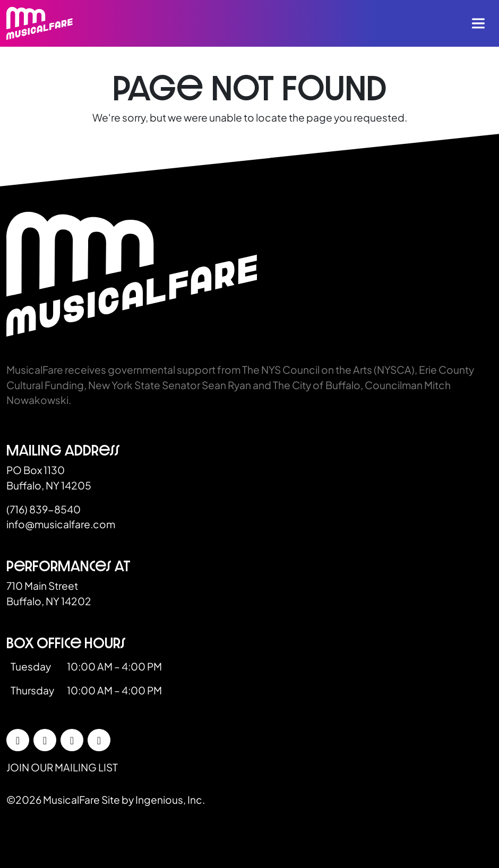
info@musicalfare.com (61, 524)
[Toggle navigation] (478, 23)
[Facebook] (18, 740)
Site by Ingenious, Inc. (153, 800)
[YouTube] (99, 740)
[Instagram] (45, 740)
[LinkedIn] (72, 740)
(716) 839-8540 (44, 509)
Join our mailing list (62, 767)
